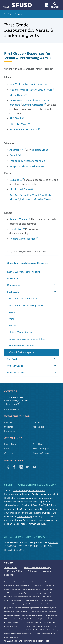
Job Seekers (38, 427)
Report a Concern (41, 453)
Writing (13, 312)
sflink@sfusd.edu (14, 505)
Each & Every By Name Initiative (24, 272)
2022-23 (24, 546)
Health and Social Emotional (23, 298)
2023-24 (12, 546)
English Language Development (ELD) (28, 339)
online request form (34, 513)
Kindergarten (14, 285)
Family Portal (11, 444)
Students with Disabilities (22, 345)
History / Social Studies (20, 332)
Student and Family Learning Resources (27, 263)
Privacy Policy (15, 571)
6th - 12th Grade (16, 372)
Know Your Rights (41, 449)
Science (13, 325)
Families (8, 422)
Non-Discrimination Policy (37, 567)
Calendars (9, 453)
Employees (10, 431)
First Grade (15, 14)
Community (38, 422)
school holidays (25, 516)
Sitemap (32, 571)
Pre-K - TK (13, 278)
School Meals (39, 444)
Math (12, 319)
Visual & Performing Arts (21, 352)
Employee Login (12, 409)
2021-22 (35, 546)
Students (9, 427)
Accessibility (11, 567)
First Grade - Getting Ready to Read (27, 305)
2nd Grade (13, 359)
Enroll (7, 449)
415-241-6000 (12, 404)
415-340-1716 (36, 505)
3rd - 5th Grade (15, 366)
